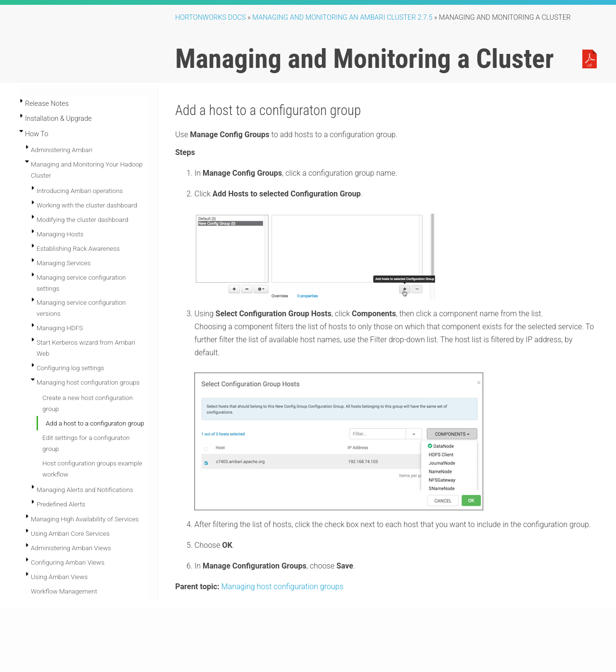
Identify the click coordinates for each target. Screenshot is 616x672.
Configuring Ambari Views (68, 562)
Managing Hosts (60, 234)
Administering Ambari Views (71, 548)
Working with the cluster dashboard (87, 205)
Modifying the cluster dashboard (83, 220)
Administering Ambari (62, 150)
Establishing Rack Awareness (78, 248)
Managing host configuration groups (88, 382)
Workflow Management (64, 591)
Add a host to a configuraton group (95, 423)
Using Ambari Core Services (70, 533)
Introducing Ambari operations (80, 191)
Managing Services (64, 263)
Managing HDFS (60, 328)
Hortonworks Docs (211, 18)
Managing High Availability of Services (85, 519)
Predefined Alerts (61, 504)
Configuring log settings (70, 368)
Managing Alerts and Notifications (85, 490)
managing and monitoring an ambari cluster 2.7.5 (342, 18)
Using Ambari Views (59, 577)
